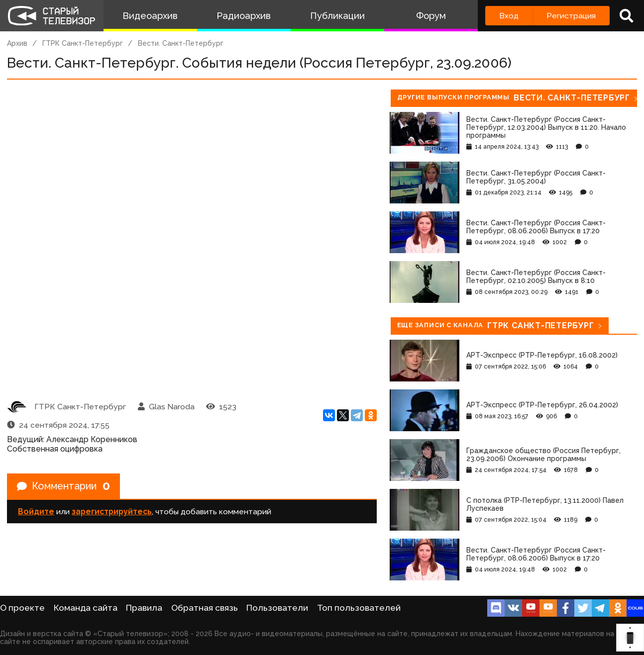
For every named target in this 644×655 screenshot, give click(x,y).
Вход (509, 16)
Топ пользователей (359, 608)
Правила (144, 608)
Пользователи (277, 608)
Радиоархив (244, 16)
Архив (17, 43)
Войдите (36, 512)
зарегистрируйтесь (112, 512)
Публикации (337, 16)
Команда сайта (86, 608)
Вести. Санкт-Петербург (181, 43)
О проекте (22, 608)
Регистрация (571, 16)
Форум (431, 16)
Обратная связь (205, 608)
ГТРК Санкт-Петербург (83, 43)
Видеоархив (150, 16)
